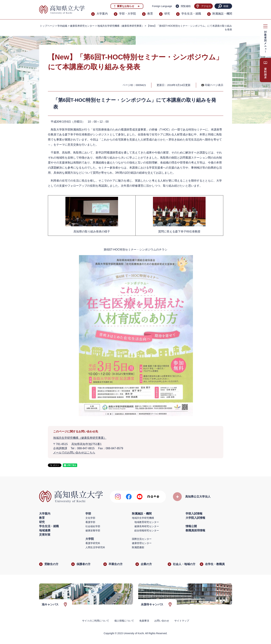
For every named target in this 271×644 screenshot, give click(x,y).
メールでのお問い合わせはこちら (74, 453)
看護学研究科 (93, 543)
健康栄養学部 (93, 530)
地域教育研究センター (147, 522)
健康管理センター (142, 543)
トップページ (47, 26)
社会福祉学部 (93, 526)
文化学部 (90, 518)
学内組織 (62, 26)
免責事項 (144, 621)
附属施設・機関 (222, 14)
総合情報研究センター (147, 530)
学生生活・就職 (191, 14)
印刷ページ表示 (214, 85)
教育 (150, 14)
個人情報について (124, 621)
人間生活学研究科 (95, 547)
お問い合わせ (162, 621)
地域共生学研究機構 (143, 518)
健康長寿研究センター (147, 526)
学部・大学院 (128, 14)
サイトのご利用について (96, 621)
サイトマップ (182, 621)
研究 (167, 14)
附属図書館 (138, 547)
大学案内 (102, 14)
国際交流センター (142, 539)
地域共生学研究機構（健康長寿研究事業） (121, 26)
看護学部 (90, 522)
